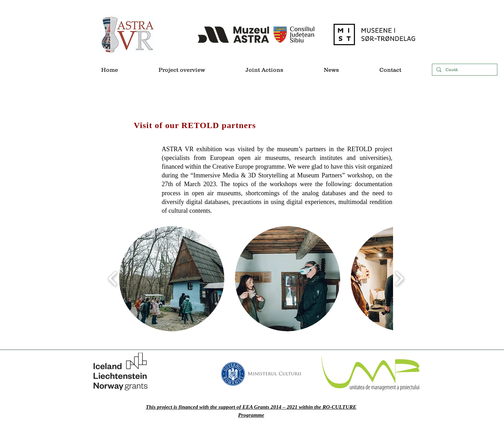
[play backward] (113, 279)
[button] (172, 279)
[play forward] (399, 279)
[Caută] (464, 70)
